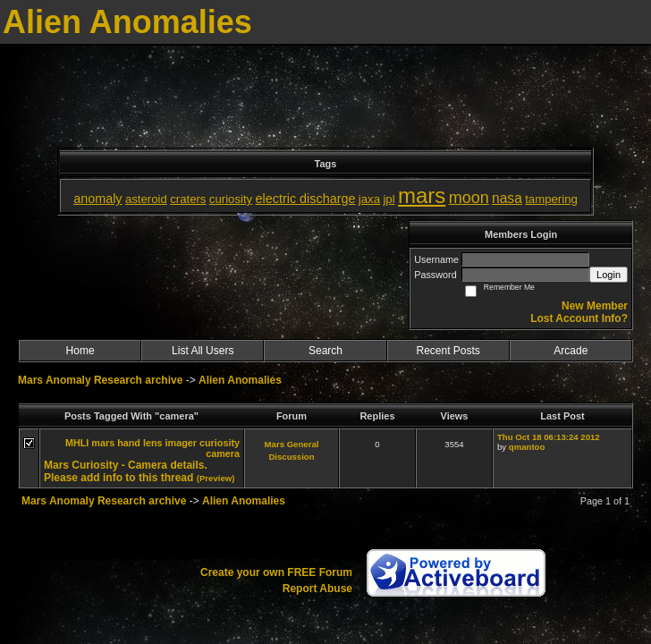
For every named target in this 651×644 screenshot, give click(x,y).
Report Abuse (317, 589)
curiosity (220, 443)
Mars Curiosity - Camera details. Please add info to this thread (126, 471)
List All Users (203, 351)
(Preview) (216, 478)
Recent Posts (448, 351)
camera (223, 453)
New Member (595, 306)
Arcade (571, 351)
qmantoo (527, 447)
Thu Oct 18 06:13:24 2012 (549, 437)
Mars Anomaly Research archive (100, 380)
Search (325, 351)
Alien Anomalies (240, 380)
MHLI (77, 443)
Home (80, 351)
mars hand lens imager (144, 443)
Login (609, 275)
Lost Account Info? (579, 318)
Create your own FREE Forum (276, 572)
